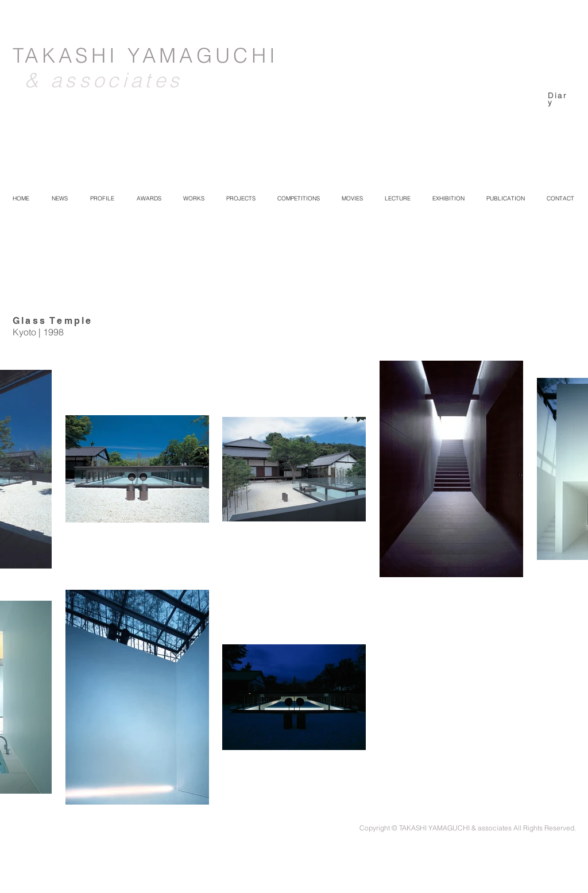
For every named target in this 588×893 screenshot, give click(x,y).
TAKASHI (70, 55)
